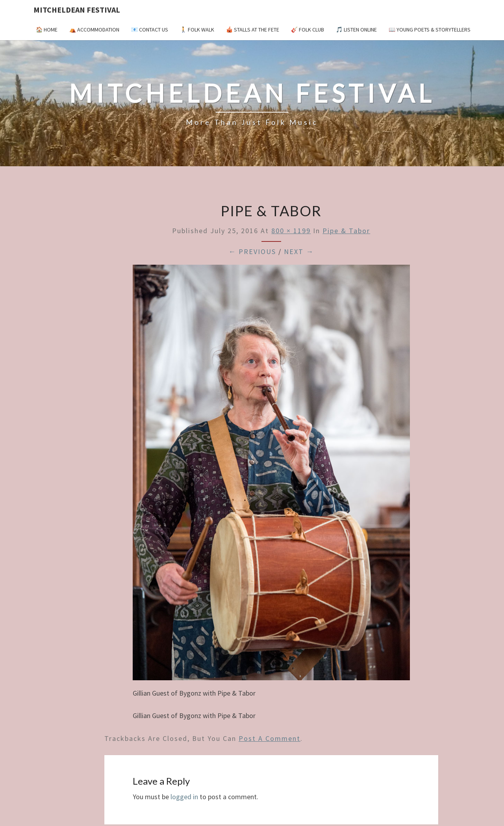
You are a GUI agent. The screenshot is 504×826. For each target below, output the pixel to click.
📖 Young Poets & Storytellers (430, 30)
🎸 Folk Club (308, 30)
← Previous (252, 252)
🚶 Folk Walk (197, 30)
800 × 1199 (291, 231)
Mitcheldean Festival (77, 10)
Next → (299, 252)
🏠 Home (47, 30)
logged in (184, 797)
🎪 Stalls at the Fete (253, 30)
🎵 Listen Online (356, 30)
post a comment (270, 738)
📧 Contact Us (150, 30)
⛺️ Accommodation (94, 30)
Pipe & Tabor (346, 231)
